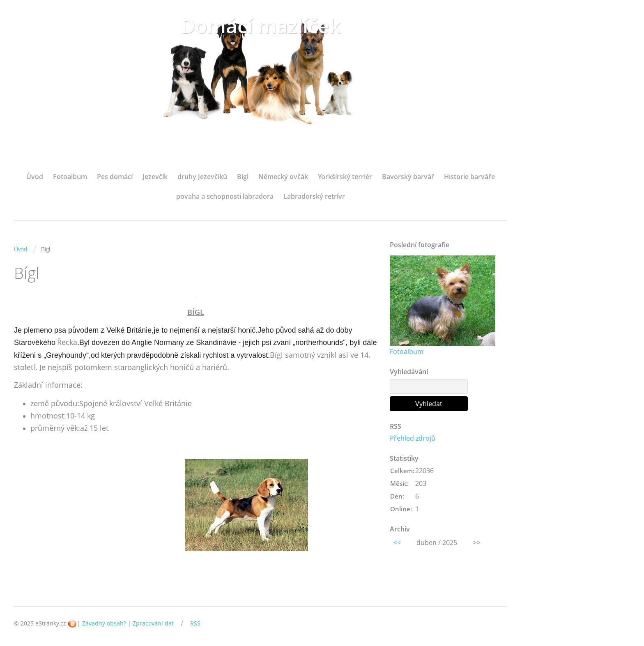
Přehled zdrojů (413, 438)
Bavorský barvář (408, 177)
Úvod (35, 177)
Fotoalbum (70, 177)
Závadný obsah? (104, 623)
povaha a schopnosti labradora (225, 196)
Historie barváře (469, 177)
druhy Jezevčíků (202, 177)
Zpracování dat (153, 623)
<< (397, 543)
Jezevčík (155, 177)
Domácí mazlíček (261, 26)
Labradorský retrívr (314, 196)
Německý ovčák (283, 177)
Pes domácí (115, 177)
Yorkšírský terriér (345, 177)
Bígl (243, 177)
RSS (195, 623)
